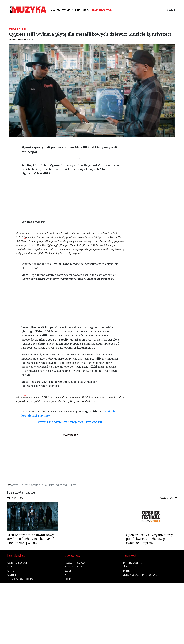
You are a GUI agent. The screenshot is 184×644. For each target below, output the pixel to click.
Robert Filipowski (18, 40)
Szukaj (171, 9)
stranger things (69, 485)
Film (78, 9)
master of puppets (30, 485)
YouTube (69, 570)
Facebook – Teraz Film (74, 566)
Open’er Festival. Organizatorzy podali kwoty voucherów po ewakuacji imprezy (149, 539)
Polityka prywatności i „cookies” (20, 579)
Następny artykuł (169, 498)
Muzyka (55, 9)
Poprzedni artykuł (16, 498)
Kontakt (10, 566)
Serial (86, 9)
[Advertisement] (70, 197)
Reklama (10, 570)
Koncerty (67, 9)
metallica (43, 485)
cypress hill (16, 485)
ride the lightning (55, 485)
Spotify (68, 579)
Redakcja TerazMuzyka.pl (17, 562)
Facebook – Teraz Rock (75, 562)
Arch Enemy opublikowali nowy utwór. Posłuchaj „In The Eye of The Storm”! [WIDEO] (30, 539)
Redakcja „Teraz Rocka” (133, 562)
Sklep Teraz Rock (102, 9)
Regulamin (11, 575)
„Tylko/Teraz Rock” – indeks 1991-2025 (140, 575)
